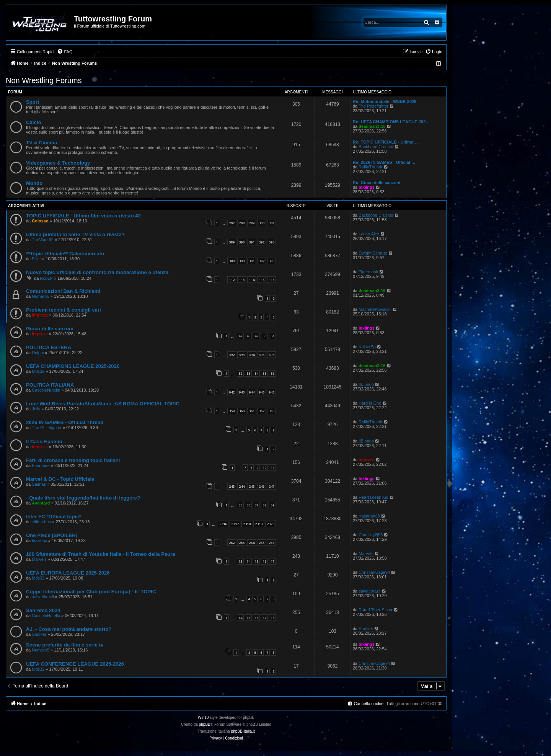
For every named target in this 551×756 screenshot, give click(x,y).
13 (240, 561)
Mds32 (38, 371)
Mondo (34, 183)
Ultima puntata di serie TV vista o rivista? (75, 234)
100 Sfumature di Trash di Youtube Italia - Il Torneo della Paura (101, 554)
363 (271, 411)
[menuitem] (65, 52)
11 (272, 468)
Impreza (40, 315)
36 (272, 373)
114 (252, 280)
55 (240, 505)
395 (262, 355)
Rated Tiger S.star (376, 610)
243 (232, 486)
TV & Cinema (42, 143)
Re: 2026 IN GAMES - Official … (384, 162)
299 (252, 223)
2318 (247, 524)
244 (242, 486)
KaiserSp (367, 347)
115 (262, 280)
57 (256, 505)
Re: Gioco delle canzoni (377, 183)
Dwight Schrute (373, 253)
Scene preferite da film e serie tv (65, 645)
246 (262, 486)
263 (242, 543)
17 (272, 561)
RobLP (46, 278)
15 (256, 561)
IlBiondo (366, 384)
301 (271, 223)
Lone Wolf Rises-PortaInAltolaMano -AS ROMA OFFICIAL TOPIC (103, 404)
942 (232, 392)
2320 (271, 524)
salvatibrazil (43, 597)
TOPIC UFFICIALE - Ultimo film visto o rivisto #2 (83, 216)
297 (232, 223)
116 (271, 280)
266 (271, 543)
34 (256, 373)
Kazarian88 (369, 516)
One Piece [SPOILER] (52, 535)
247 (271, 486)
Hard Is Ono (370, 403)
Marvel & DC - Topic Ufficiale (60, 479)
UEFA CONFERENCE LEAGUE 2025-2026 (75, 664)
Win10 (203, 718)
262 (232, 543)
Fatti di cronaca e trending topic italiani (73, 460)
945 (262, 392)
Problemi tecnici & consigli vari (64, 310)
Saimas (39, 484)
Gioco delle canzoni (50, 329)
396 (271, 355)
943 (242, 392)
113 (242, 280)
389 (232, 242)
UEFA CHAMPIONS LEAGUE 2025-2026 (73, 366)
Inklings (367, 187)
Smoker (39, 634)
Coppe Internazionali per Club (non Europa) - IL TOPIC (91, 592)
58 (264, 505)
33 (248, 373)
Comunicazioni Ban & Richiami (63, 291)
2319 (259, 524)
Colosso (40, 221)
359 (232, 411)
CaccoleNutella (46, 390)
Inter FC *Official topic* (54, 517)
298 (242, 223)
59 (272, 505)
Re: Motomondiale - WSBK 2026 (385, 101)
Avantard (41, 503)
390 (242, 242)
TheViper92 (43, 240)
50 (264, 336)
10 (264, 468)
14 (248, 561)
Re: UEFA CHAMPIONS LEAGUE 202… (391, 122)
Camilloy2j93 (371, 535)
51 (272, 336)
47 (240, 336)
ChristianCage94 (374, 572)
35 (264, 373)
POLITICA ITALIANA (50, 385)
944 (252, 392)
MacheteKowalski (375, 309)
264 (252, 543)
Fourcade (41, 465)
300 (262, 223)
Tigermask (368, 272)
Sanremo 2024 (43, 610)
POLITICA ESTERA (49, 347)
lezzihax (39, 540)
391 (252, 242)
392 (262, 242)
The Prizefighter (373, 106)
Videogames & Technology (58, 163)
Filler (36, 259)
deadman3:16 (372, 126)
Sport (33, 102)
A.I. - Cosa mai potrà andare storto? (69, 629)
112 (232, 280)
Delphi (38, 353)
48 (248, 336)
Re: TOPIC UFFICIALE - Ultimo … (386, 142)
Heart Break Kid (373, 497)
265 (262, 543)
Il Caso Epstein (44, 442)
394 (252, 355)
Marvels (39, 559)
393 (271, 242)
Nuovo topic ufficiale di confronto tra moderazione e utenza (97, 272)
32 (240, 373)
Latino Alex (369, 234)
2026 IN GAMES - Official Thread (65, 422)
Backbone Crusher (376, 147)
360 (242, 411)
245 (252, 486)
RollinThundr (370, 167)
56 (248, 505)
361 (252, 411)
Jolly (36, 409)
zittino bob (41, 522)
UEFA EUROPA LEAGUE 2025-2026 (68, 573)
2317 (235, 524)
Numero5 (40, 296)
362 (262, 411)
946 (271, 392)
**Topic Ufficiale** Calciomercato (65, 254)
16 (264, 561)
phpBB (205, 724)
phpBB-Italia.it (243, 731)
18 (272, 618)
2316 (223, 524)
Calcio (34, 122)
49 (256, 336)
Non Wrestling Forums (44, 80)
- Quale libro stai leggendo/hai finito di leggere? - (85, 498)
